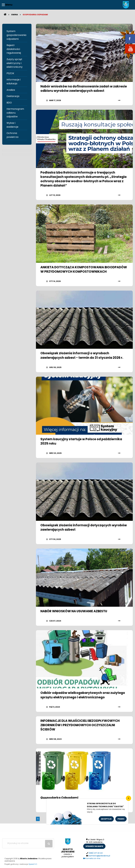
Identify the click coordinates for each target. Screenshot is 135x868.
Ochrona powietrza (12, 135)
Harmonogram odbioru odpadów (15, 113)
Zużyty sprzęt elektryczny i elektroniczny (15, 63)
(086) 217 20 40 (96, 853)
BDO (9, 103)
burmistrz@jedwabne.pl (99, 856)
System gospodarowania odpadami (16, 35)
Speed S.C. (33, 864)
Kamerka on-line (92, 858)
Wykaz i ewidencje (12, 125)
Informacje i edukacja (13, 82)
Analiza (11, 90)
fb (126, 37)
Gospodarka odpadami (35, 15)
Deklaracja (13, 96)
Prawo (121, 819)
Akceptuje (106, 819)
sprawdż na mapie (94, 846)
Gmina (15, 15)
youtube (126, 53)
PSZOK (10, 73)
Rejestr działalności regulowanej (14, 49)
